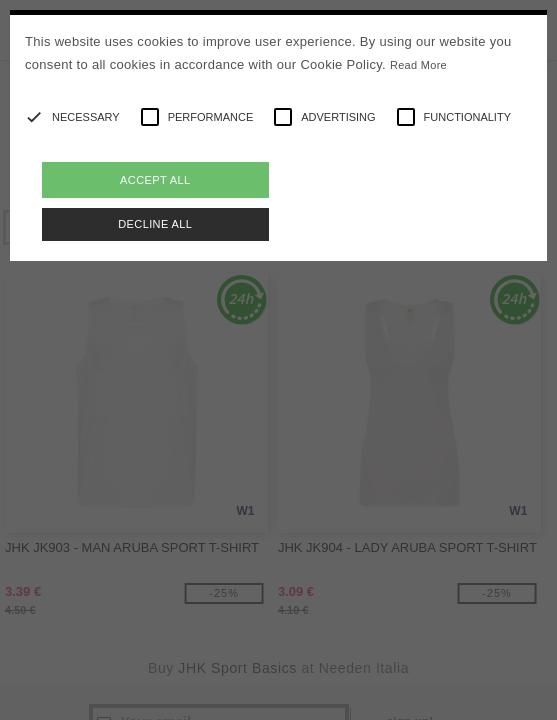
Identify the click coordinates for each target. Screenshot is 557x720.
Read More (418, 65)
